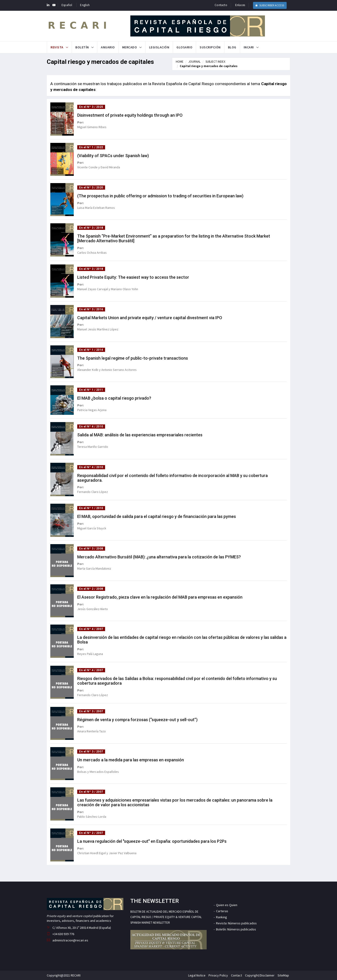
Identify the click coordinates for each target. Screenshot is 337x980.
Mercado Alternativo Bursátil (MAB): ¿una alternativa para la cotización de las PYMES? (159, 557)
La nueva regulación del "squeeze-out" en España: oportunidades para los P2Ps (152, 841)
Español (67, 5)
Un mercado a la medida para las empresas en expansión (131, 760)
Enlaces (240, 5)
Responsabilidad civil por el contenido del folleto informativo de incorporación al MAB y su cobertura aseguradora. (172, 478)
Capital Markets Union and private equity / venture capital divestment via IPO (150, 318)
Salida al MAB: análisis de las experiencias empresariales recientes (140, 435)
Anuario (108, 47)
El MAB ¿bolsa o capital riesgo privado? (114, 398)
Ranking (222, 917)
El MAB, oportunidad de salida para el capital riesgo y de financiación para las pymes (157, 516)
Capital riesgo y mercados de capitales (209, 66)
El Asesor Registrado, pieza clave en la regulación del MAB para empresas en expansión (160, 597)
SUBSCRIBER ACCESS (270, 5)
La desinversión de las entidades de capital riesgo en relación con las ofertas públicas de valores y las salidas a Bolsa (182, 640)
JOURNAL (194, 62)
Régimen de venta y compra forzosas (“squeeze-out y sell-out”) (137, 720)
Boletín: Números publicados (236, 929)
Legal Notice (197, 975)
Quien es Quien (227, 905)
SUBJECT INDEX (215, 62)
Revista (57, 47)
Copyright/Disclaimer (260, 975)
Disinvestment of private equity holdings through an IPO (130, 115)
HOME (180, 62)
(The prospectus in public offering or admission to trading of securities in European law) (160, 196)
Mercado (130, 47)
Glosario (184, 47)
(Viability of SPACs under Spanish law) (113, 156)
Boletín (82, 47)
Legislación (159, 47)
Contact (236, 975)
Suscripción (210, 47)
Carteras (222, 911)
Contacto (221, 5)
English (85, 5)
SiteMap (283, 975)
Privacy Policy (218, 975)
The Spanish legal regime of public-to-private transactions (133, 358)
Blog (232, 47)
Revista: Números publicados (236, 923)
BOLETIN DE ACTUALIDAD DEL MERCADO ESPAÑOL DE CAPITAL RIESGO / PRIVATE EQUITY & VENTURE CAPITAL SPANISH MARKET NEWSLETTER (166, 917)
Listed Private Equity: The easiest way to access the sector (133, 277)
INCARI (249, 47)
